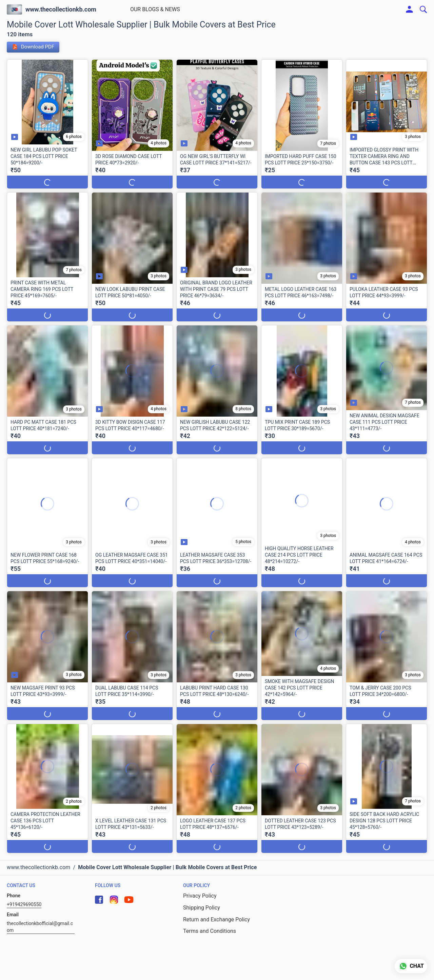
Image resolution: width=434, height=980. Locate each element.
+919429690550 (24, 904)
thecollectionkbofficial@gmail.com (40, 927)
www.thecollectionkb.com (61, 9)
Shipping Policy (202, 908)
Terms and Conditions (210, 931)
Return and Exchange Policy (216, 919)
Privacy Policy (200, 896)
